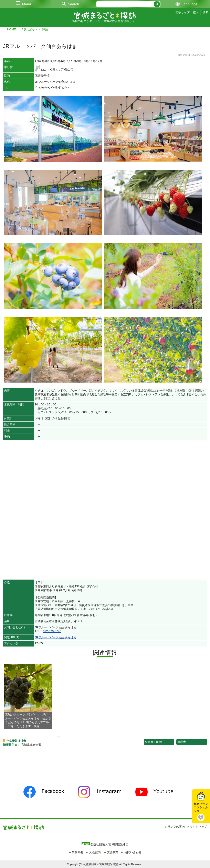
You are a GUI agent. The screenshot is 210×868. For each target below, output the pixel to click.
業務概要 (77, 852)
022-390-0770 (52, 631)
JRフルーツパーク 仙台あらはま (55, 637)
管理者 (182, 742)
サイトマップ (198, 827)
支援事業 (113, 852)
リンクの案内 (176, 827)
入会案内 (95, 852)
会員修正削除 (153, 742)
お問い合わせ (133, 852)
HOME (12, 29)
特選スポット (29, 30)
